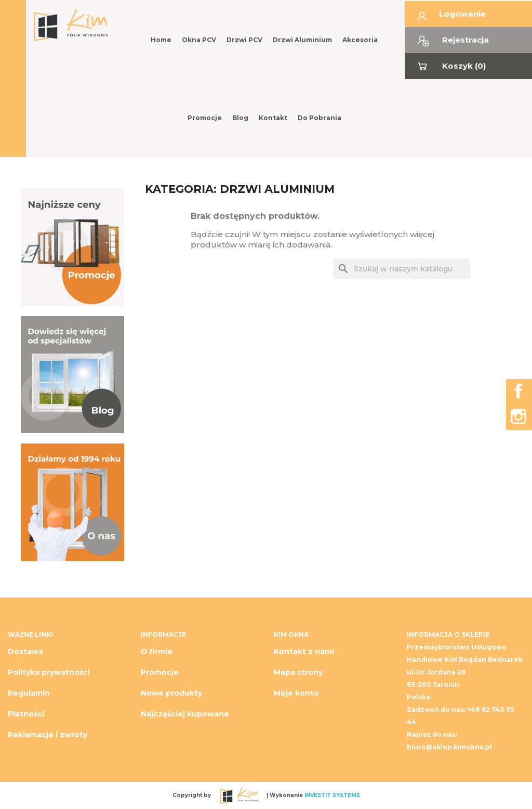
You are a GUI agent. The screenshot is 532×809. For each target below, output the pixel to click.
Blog (240, 118)
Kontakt (273, 118)
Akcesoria (360, 40)
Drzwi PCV (244, 40)
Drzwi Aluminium (302, 40)
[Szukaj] (402, 269)
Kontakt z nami (304, 651)
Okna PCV (199, 40)
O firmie (157, 651)
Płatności (26, 714)
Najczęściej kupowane (185, 714)
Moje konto (296, 693)
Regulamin (29, 693)
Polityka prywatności (49, 672)
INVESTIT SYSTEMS (332, 795)
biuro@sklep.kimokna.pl (449, 747)
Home (161, 40)
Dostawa (25, 651)
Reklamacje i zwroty (48, 735)
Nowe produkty (171, 693)
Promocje (205, 118)
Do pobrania (320, 118)
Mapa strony (298, 672)
